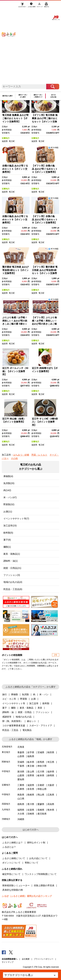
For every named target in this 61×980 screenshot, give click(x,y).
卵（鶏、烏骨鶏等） (13, 721)
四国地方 (6, 804)
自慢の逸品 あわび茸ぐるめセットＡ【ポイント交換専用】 (15, 169)
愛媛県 (41, 804)
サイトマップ (8, 962)
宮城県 (41, 752)
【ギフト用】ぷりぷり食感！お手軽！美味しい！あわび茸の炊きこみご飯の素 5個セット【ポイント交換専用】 (44, 324)
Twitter (11, 952)
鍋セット (32, 721)
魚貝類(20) (9, 483)
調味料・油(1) (10, 561)
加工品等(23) (10, 526)
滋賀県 (5, 141)
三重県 (21, 785)
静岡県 (51, 775)
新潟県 (21, 772)
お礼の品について (38, 858)
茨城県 (21, 762)
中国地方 (6, 794)
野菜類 (24, 699)
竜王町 (12, 141)
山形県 (21, 756)
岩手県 (31, 752)
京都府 (41, 785)
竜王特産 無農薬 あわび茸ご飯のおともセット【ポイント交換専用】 (15, 118)
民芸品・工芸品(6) (13, 589)
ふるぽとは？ (9, 847)
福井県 (51, 772)
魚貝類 (25, 694)
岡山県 (41, 795)
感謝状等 (7, 717)
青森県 (21, 752)
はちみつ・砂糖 (21, 455)
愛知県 (21, 779)
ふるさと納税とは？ (13, 843)
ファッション (42, 712)
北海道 (21, 747)
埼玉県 (51, 762)
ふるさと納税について (14, 858)
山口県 (21, 799)
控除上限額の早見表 (44, 885)
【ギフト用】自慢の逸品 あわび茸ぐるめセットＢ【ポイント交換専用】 (45, 219)
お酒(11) (8, 512)
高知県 (51, 804)
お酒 (33, 699)
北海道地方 (7, 747)
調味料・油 (8, 712)
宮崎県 (31, 814)
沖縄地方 (6, 819)
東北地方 (6, 752)
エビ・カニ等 (9, 699)
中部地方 (6, 771)
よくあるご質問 (32, 6)
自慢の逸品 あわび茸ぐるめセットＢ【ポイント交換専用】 (15, 219)
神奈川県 (42, 766)
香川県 (31, 804)
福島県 (31, 756)
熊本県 (51, 810)
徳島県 (21, 804)
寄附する (46, 6)
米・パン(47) (10, 497)
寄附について (32, 863)
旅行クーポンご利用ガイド (38, 96)
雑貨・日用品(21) (12, 568)
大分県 (21, 814)
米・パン (44, 694)
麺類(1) (7, 547)
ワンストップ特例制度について (41, 874)
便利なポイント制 (36, 843)
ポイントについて (11, 863)
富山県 (31, 772)
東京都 (31, 766)
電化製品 (27, 730)
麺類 (13, 708)
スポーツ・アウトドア (41, 726)
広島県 (51, 795)
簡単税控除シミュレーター (16, 885)
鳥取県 (21, 795)
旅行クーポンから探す (23, 96)
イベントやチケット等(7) (16, 519)
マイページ (40, 6)
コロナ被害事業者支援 (14, 726)
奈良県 (31, 789)
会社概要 (26, 959)
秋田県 (51, 752)
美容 (40, 708)
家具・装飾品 (27, 708)
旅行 (5, 694)
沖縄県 (21, 819)
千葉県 (21, 766)
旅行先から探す (8, 96)
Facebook (4, 952)
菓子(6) (7, 540)
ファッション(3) (12, 575)
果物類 (14, 694)
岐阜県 (41, 775)
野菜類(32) (9, 504)
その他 (14, 458)
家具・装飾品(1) (12, 554)
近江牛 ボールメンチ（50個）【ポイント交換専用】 (15, 371)
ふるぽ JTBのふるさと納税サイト (10, 44)
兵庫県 (21, 789)
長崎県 (41, 810)
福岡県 (21, 810)
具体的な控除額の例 (13, 890)
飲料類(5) (8, 533)
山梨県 (21, 775)
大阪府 (51, 785)
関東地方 (6, 762)
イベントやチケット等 (14, 703)
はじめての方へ (22, 6)
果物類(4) (8, 476)
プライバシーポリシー (44, 959)
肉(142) (7, 490)
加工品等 (34, 703)
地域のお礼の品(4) (13, 582)
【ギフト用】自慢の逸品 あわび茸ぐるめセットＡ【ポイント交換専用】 (45, 169)
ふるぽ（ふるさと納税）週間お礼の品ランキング (27, 896)
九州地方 (6, 810)
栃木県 (31, 762)
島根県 (31, 795)
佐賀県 (31, 810)
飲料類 (46, 703)
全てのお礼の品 (53, 96)
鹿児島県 (42, 814)
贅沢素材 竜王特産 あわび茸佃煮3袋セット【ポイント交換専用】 (15, 270)
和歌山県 (42, 789)
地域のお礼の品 (24, 717)
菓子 (5, 708)
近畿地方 (6, 138)
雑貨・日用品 (25, 712)
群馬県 (41, 762)
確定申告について (11, 874)
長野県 (31, 775)
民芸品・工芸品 (10, 730)
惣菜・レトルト (39, 455)
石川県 (41, 772)
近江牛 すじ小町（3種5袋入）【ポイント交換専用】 (45, 422)
